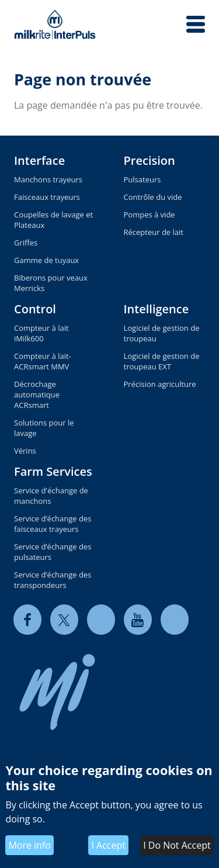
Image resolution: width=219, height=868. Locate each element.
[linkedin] (101, 619)
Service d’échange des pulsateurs (53, 552)
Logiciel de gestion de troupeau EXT (162, 361)
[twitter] (64, 619)
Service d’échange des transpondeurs (53, 580)
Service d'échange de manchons (51, 496)
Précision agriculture (160, 384)
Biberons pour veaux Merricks (51, 283)
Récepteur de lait (154, 232)
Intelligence (157, 309)
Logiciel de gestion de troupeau (162, 333)
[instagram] (175, 619)
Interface (39, 160)
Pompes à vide (150, 215)
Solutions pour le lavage (44, 428)
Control (35, 309)
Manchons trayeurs (48, 179)
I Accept (108, 845)
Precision (150, 160)
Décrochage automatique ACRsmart (37, 395)
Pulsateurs (142, 179)
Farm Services (53, 471)
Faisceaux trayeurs (47, 197)
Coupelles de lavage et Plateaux (53, 220)
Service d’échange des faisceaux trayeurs (53, 524)
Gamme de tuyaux (46, 260)
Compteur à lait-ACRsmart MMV (43, 361)
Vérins (25, 451)
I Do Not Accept (177, 845)
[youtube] (138, 619)
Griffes (26, 243)
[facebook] (27, 619)
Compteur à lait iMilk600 (41, 333)
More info (29, 845)
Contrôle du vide (153, 197)
